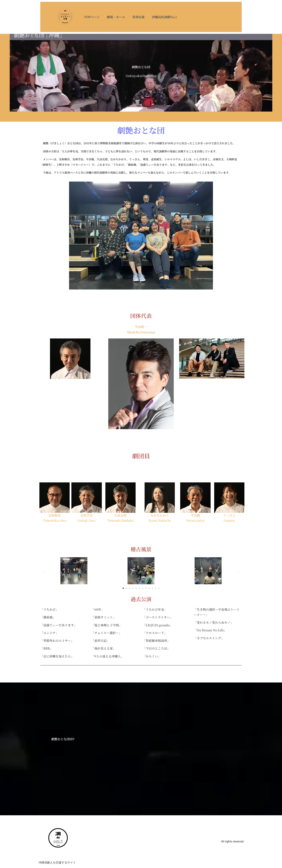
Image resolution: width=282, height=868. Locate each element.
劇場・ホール (117, 17)
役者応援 (139, 17)
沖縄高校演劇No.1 (165, 17)
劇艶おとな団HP (63, 739)
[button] (44, 572)
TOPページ (93, 17)
